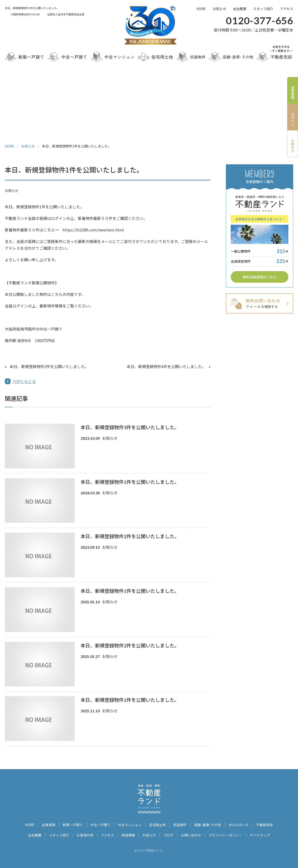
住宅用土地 (158, 825)
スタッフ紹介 (263, 9)
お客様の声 (85, 835)
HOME (201, 9)
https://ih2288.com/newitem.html (93, 230)
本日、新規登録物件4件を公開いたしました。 (166, 366)
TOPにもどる (24, 381)
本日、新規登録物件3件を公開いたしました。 (130, 427)
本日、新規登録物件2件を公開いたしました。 (49, 366)
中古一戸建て (101, 825)
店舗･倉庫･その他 (208, 825)
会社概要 (240, 9)
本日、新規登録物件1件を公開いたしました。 (130, 482)
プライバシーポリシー (225, 835)
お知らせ (219, 9)
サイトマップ (260, 835)
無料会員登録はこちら (260, 277)
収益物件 (180, 825)
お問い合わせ (191, 835)
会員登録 (49, 825)
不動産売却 (265, 825)
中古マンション (130, 825)
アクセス (287, 9)
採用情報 (128, 835)
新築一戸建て (73, 825)
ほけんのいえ (239, 825)
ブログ (168, 835)
